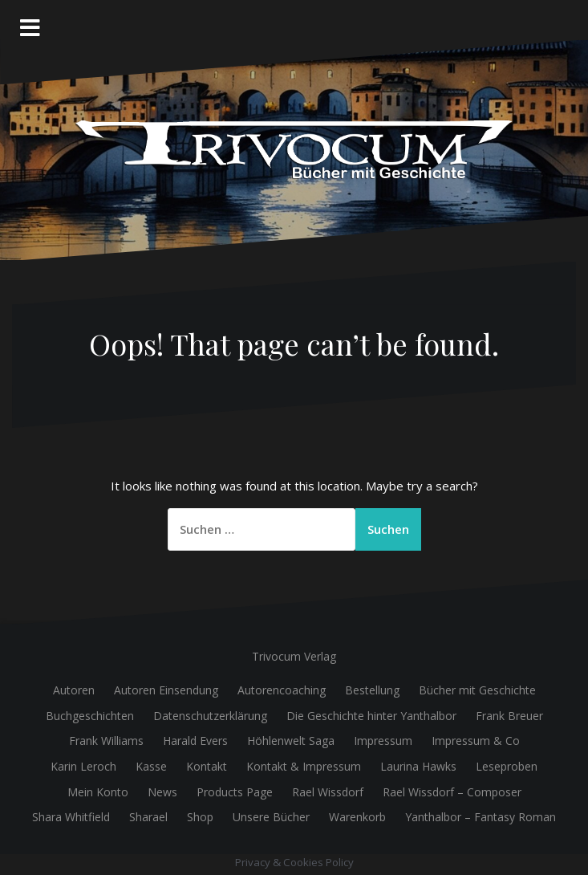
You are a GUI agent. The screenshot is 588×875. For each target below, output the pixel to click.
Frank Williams (106, 741)
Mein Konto (98, 792)
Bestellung (372, 690)
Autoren (74, 690)
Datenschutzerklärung (210, 716)
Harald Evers (195, 741)
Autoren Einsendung (166, 690)
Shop (200, 817)
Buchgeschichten (90, 716)
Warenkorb (357, 817)
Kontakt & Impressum (304, 766)
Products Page (235, 792)
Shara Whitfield (71, 817)
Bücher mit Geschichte (477, 690)
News (162, 792)
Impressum (383, 741)
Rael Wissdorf (328, 792)
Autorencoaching (282, 690)
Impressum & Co (476, 741)
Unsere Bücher (271, 817)
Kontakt (207, 766)
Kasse (151, 766)
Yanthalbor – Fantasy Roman (481, 817)
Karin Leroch (83, 766)
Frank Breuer (509, 716)
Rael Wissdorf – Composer (452, 792)
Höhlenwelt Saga (291, 741)
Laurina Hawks (418, 766)
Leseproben (507, 766)
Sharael (148, 817)
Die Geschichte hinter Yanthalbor (371, 716)
